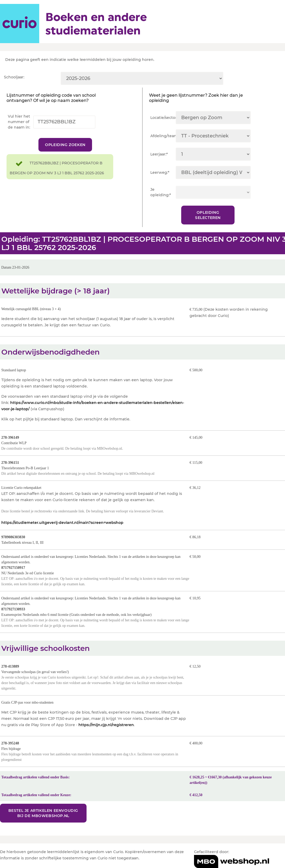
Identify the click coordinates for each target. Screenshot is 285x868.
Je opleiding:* (161, 192)
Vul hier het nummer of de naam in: (19, 122)
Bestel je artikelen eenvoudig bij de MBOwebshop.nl (43, 813)
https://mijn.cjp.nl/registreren (106, 725)
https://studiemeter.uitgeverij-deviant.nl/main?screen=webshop (62, 523)
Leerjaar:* (159, 154)
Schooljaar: (14, 77)
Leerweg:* (160, 172)
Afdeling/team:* (163, 136)
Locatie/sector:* (163, 118)
